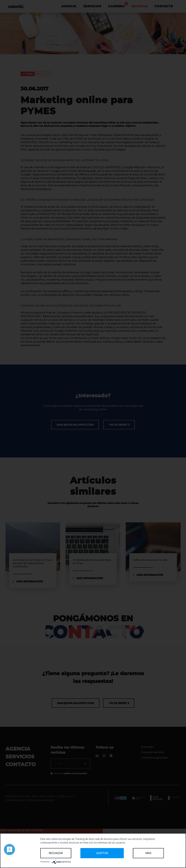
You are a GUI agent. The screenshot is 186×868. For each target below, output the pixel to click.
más (148, 853)
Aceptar (102, 853)
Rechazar (56, 853)
